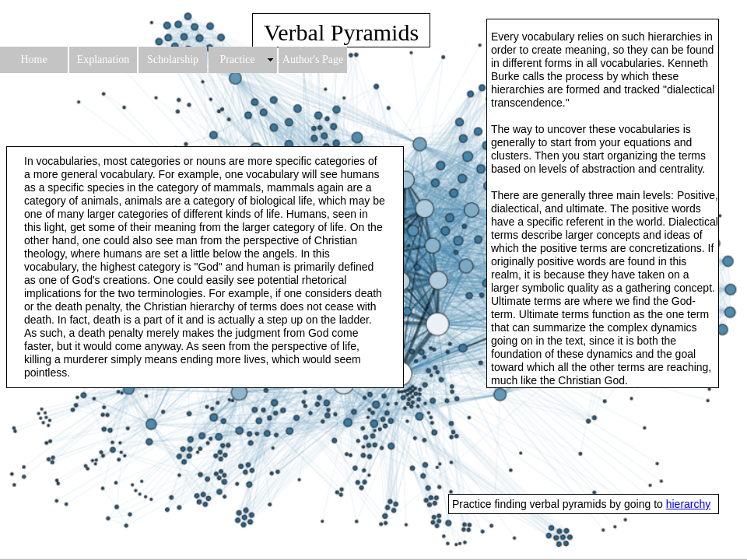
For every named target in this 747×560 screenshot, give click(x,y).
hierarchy (689, 504)
